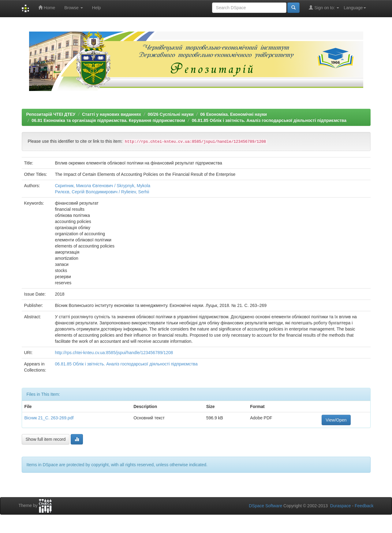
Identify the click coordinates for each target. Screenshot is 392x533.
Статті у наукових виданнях (112, 114)
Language (355, 8)
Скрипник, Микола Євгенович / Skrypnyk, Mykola (103, 186)
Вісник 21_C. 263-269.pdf (49, 418)
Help (97, 8)
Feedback (364, 506)
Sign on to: (324, 8)
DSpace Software (265, 506)
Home (47, 8)
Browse (74, 8)
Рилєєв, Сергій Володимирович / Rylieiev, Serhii (102, 192)
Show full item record (46, 439)
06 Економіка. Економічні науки (233, 114)
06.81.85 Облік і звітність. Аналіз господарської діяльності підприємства (269, 120)
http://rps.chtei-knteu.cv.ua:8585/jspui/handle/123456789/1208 (114, 353)
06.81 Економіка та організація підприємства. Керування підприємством (108, 120)
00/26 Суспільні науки (171, 114)
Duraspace (341, 506)
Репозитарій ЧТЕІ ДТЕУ (51, 114)
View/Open (336, 420)
